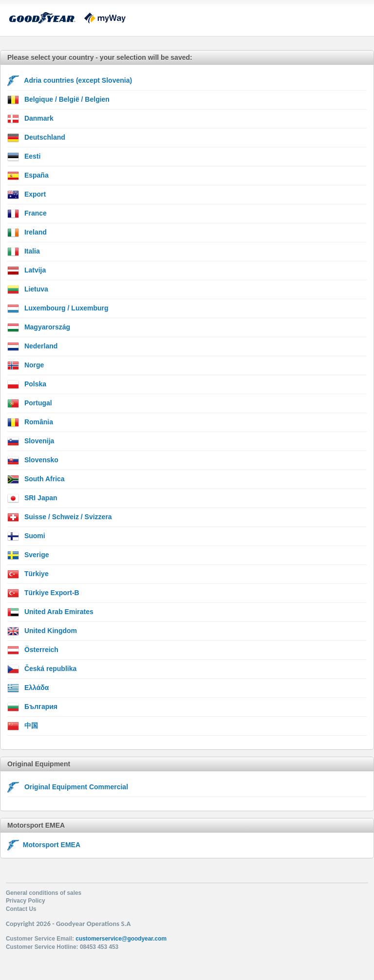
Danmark (30, 119)
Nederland (32, 346)
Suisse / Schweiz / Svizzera (60, 517)
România (30, 422)
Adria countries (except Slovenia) (70, 81)
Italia (24, 252)
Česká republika (42, 669)
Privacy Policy (26, 901)
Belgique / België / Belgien (58, 100)
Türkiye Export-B (43, 593)
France (27, 214)
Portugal (30, 403)
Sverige (28, 555)
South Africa (36, 479)
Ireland (27, 233)
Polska (27, 384)
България (32, 707)
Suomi (26, 536)
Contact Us (21, 909)
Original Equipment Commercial (68, 787)
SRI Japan (32, 498)
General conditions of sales (44, 893)
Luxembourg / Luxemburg (58, 309)
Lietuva (28, 290)
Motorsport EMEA (44, 845)
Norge (26, 365)
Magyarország (39, 327)
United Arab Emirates (50, 612)
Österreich (33, 650)
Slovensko (33, 460)
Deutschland (36, 138)
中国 (23, 726)
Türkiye (28, 574)
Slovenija (31, 441)
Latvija (27, 271)
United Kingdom (42, 631)
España (28, 176)
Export (27, 195)
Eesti (24, 157)
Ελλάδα (28, 688)
